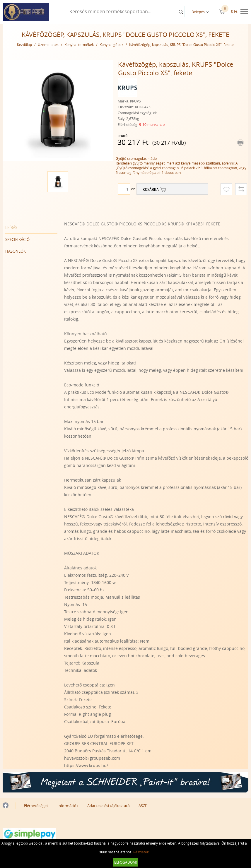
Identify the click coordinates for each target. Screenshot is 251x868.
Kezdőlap (24, 44)
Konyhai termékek (79, 44)
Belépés (198, 12)
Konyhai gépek (111, 44)
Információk (68, 806)
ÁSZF (143, 806)
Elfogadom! (126, 862)
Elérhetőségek (36, 806)
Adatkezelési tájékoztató (109, 806)
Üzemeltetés (48, 44)
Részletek (141, 852)
